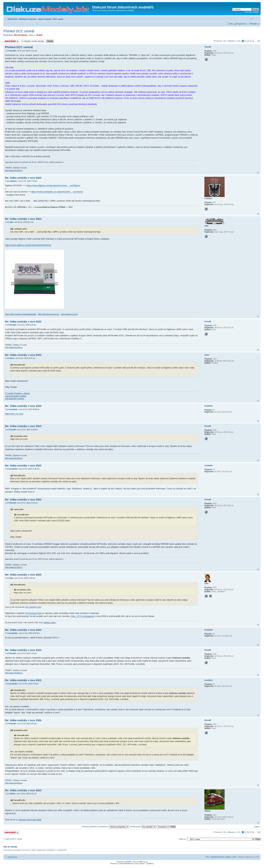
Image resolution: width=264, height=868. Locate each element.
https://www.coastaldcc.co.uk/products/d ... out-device (57, 192)
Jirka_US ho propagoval (82, 616)
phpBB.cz (150, 864)
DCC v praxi (58, 19)
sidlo (11, 222)
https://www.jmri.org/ (69, 314)
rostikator (13, 181)
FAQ (231, 24)
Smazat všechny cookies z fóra (223, 857)
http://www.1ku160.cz (14, 170)
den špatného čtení (34, 607)
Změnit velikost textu (257, 18)
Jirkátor (12, 794)
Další (257, 827)
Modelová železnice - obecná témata (35, 19)
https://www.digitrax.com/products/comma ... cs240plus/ (53, 185)
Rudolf (39, 35)
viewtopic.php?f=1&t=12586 (30, 820)
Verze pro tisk (251, 18)
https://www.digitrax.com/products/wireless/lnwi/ (28, 245)
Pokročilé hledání (252, 12)
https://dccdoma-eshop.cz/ (48, 314)
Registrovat (242, 24)
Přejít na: (182, 839)
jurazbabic (13, 409)
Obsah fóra (13, 19)
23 (259, 41)
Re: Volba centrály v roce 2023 (23, 178)
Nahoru (258, 173)
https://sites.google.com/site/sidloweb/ (21, 314)
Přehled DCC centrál (19, 31)
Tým (207, 857)
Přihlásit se (254, 24)
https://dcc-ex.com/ (14, 414)
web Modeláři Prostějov (15, 399)
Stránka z (234, 41)
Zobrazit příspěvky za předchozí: (105, 827)
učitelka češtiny (50, 623)
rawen (12, 358)
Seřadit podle (143, 827)
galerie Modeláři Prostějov (16, 396)
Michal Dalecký (21, 35)
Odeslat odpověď (11, 41)
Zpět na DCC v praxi (14, 839)
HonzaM (12, 51)
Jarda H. (32, 35)
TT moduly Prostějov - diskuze (18, 393)
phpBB (128, 862)
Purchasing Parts (33, 613)
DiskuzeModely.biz (127, 864)
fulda (11, 578)
